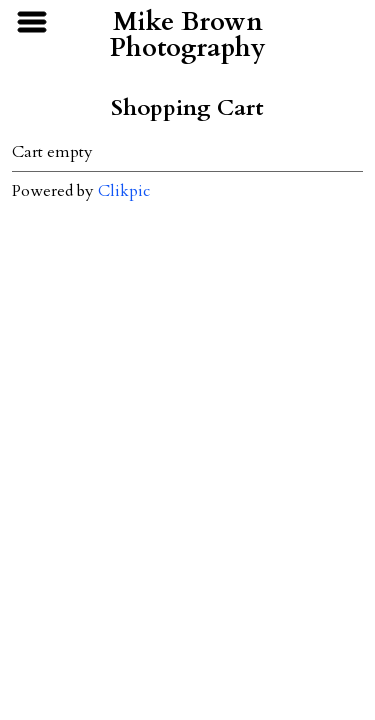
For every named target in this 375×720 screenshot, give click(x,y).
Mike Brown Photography (188, 35)
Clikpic (124, 191)
